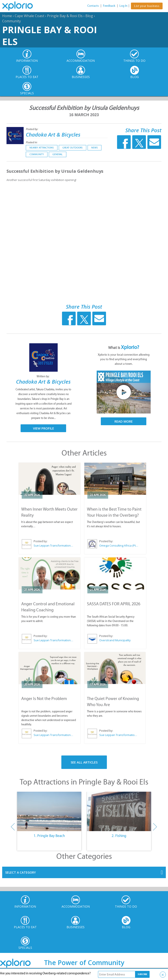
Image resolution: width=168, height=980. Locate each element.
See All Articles (84, 762)
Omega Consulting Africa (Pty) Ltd (119, 545)
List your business (147, 6)
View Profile (43, 428)
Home (7, 16)
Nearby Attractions (42, 148)
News (95, 148)
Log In (123, 6)
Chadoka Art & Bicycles (53, 134)
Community (11, 21)
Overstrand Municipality (115, 640)
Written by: (43, 376)
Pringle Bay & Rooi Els (65, 16)
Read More (124, 421)
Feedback (109, 6)
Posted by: (32, 129)
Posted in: (32, 142)
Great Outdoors (73, 148)
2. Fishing (119, 836)
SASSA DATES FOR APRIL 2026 (114, 604)
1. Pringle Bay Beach (49, 836)
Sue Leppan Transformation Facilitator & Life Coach (54, 545)
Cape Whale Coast (29, 16)
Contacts (93, 6)
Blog (89, 16)
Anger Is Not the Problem (44, 698)
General (58, 154)
